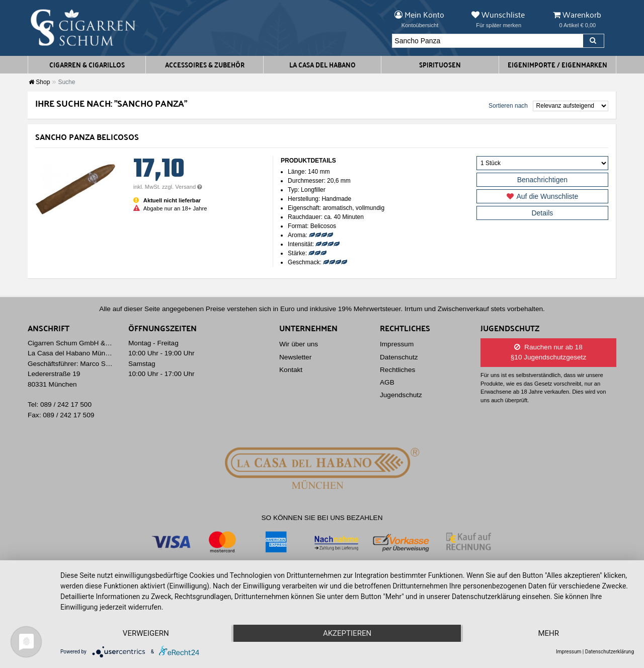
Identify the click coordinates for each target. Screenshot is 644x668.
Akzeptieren (347, 633)
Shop (39, 82)
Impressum (397, 344)
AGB (387, 382)
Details (542, 213)
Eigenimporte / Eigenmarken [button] (557, 64)
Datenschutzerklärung (610, 652)
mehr (548, 633)
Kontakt (291, 370)
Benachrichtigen (542, 180)
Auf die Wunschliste (543, 196)
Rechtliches (397, 370)
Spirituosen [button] (440, 64)
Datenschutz (399, 357)
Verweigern (146, 633)
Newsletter (295, 357)
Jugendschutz (401, 395)
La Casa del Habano (323, 64)
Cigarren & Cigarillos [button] (87, 64)
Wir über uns (299, 344)
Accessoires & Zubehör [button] (205, 64)
